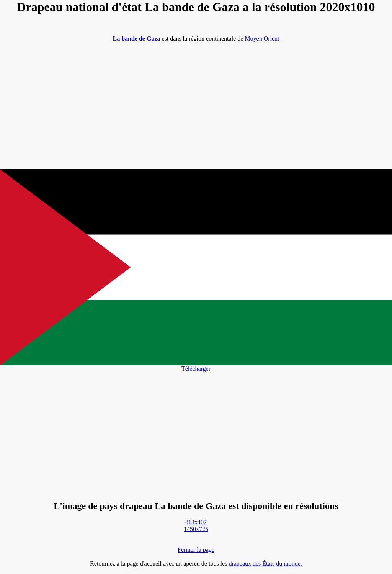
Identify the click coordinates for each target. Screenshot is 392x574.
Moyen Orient (262, 38)
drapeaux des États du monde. (265, 563)
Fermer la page (196, 550)
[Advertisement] (196, 102)
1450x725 (196, 529)
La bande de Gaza (136, 38)
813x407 (196, 522)
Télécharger (196, 369)
